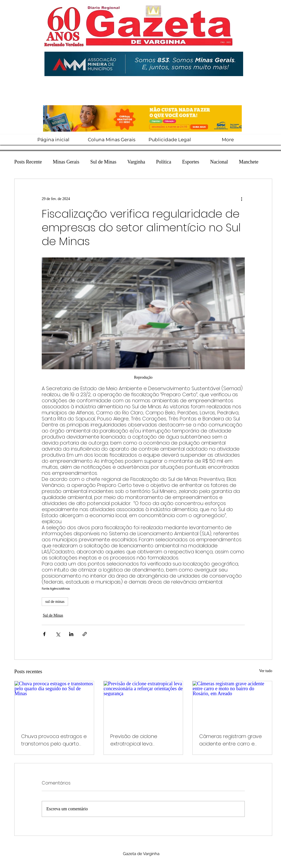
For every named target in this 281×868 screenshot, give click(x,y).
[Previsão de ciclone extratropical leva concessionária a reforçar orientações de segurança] (143, 703)
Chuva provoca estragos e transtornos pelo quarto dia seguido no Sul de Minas (54, 740)
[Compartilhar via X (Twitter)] (58, 634)
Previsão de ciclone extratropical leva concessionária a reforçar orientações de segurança (143, 740)
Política (164, 162)
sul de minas (55, 602)
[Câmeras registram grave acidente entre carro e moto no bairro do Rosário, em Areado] (232, 703)
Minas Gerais (66, 162)
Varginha (136, 162)
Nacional (219, 162)
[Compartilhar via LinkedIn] (71, 634)
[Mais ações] (241, 199)
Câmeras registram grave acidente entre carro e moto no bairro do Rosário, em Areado (231, 740)
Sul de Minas (103, 162)
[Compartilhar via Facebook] (44, 634)
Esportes (191, 162)
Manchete (249, 162)
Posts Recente (28, 162)
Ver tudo (266, 671)
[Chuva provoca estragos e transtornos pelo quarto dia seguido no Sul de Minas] (54, 703)
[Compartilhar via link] (85, 634)
